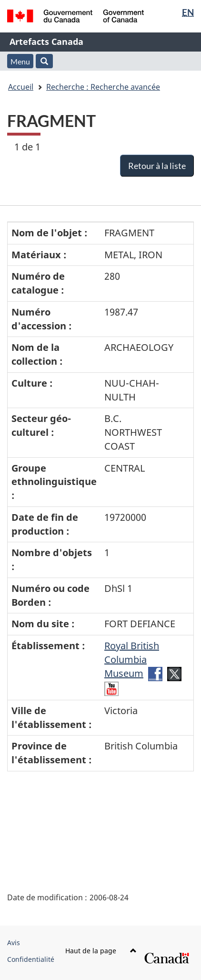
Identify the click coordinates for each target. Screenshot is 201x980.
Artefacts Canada (46, 42)
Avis (14, 943)
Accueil (21, 87)
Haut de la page (101, 951)
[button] (44, 61)
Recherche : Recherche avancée (103, 87)
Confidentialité (31, 959)
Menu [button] (20, 61)
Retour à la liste (157, 166)
